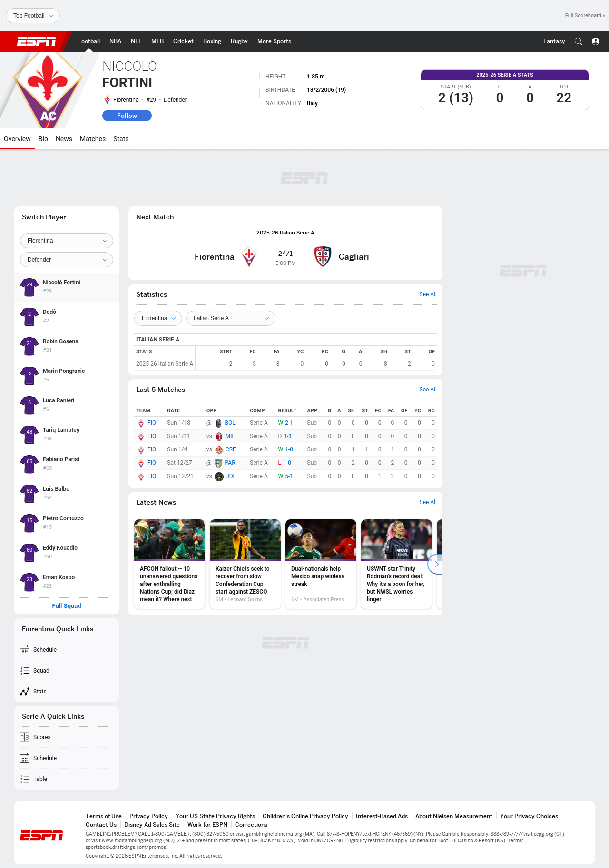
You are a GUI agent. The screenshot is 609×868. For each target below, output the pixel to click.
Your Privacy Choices (529, 816)
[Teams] (158, 318)
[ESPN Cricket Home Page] (183, 41)
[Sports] (33, 16)
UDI (230, 476)
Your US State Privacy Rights (215, 816)
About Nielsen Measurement (454, 816)
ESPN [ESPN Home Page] (37, 41)
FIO (152, 423)
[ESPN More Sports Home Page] (274, 41)
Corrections (251, 824)
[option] (170, 564)
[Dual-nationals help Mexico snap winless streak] (321, 564)
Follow (127, 116)
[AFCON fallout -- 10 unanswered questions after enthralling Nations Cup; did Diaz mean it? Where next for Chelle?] (170, 564)
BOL (230, 423)
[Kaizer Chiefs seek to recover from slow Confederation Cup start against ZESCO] (245, 564)
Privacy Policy (149, 816)
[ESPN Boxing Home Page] (212, 41)
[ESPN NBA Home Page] (115, 41)
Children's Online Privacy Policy (305, 816)
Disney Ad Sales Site (152, 824)
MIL (230, 436)
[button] (579, 41)
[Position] (67, 260)
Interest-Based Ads (382, 816)
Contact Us (101, 824)
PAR (230, 463)
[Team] (67, 241)
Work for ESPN (207, 824)
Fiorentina (126, 100)
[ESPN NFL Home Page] (136, 41)
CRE (231, 449)
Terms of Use (104, 816)
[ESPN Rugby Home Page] (239, 41)
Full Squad (66, 606)
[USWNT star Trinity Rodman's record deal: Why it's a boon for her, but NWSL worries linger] (397, 564)
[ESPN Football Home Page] (89, 41)
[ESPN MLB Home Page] (157, 41)
